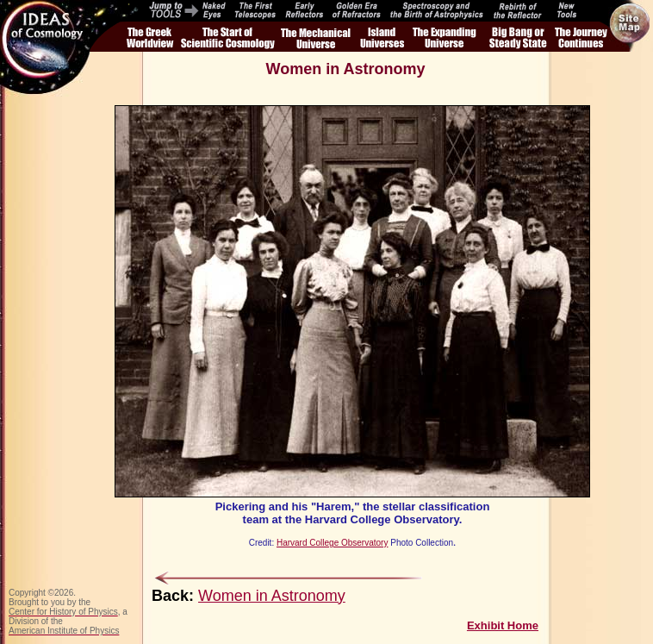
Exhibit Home (503, 625)
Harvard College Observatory (333, 543)
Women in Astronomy (272, 596)
